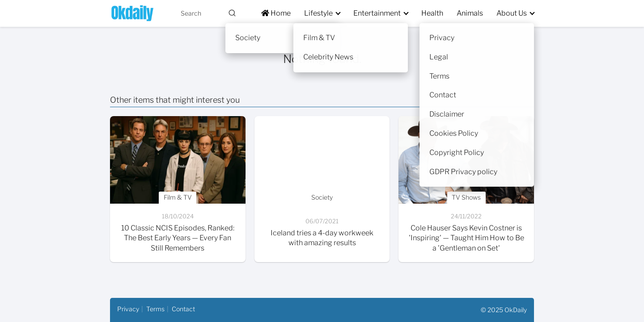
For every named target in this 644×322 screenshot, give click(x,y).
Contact (183, 309)
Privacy (128, 309)
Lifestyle (318, 13)
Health (432, 13)
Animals (470, 13)
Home (276, 13)
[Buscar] (232, 13)
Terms (155, 309)
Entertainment (377, 13)
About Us (512, 13)
